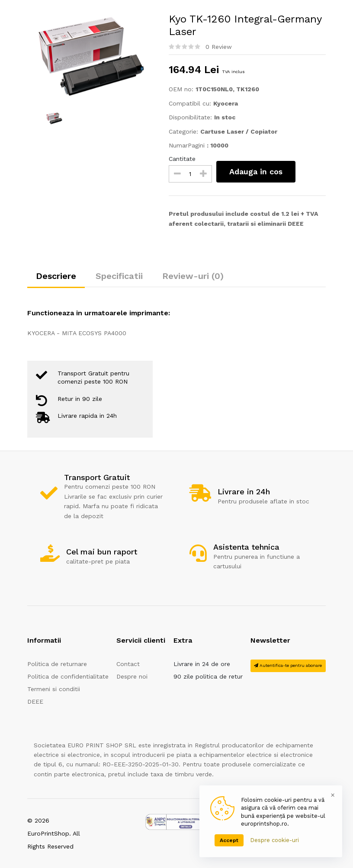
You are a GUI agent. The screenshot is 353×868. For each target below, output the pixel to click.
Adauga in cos (256, 171)
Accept (229, 840)
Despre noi (132, 676)
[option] (91, 56)
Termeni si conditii (54, 689)
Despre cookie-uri (274, 840)
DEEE (35, 701)
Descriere (56, 276)
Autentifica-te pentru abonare (288, 665)
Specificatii (119, 276)
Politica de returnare (57, 664)
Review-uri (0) (193, 276)
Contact (128, 664)
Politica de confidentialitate (68, 676)
